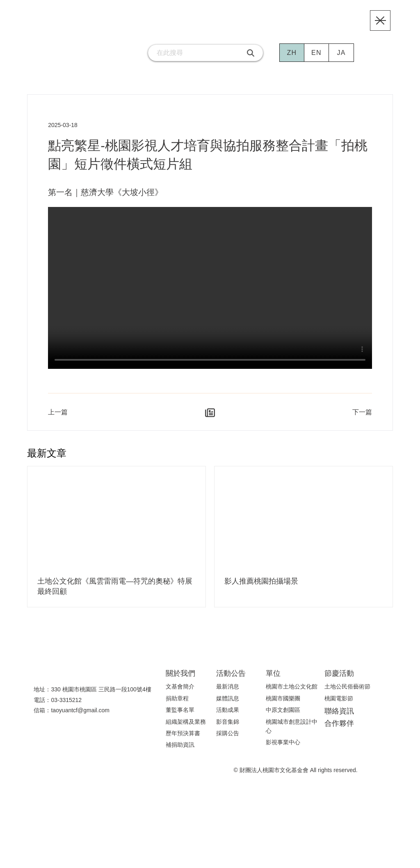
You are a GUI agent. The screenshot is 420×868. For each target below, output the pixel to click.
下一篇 (362, 419)
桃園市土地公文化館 (292, 693)
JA (341, 63)
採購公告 (228, 740)
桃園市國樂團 (283, 704)
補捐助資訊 (180, 751)
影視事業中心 (283, 749)
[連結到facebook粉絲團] (99, 63)
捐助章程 (177, 704)
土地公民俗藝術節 (347, 693)
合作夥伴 (339, 729)
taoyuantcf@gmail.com (83, 717)
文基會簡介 (180, 693)
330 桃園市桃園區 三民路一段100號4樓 (101, 696)
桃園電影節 (339, 704)
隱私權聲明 (345, 853)
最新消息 (228, 693)
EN (317, 63)
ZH (292, 63)
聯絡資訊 (339, 717)
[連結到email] (123, 63)
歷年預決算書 (183, 740)
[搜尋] (251, 63)
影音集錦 (228, 728)
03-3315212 (67, 706)
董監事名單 (180, 716)
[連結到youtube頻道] (74, 63)
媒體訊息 (228, 704)
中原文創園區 (283, 716)
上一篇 (58, 419)
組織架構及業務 (186, 728)
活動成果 (228, 716)
